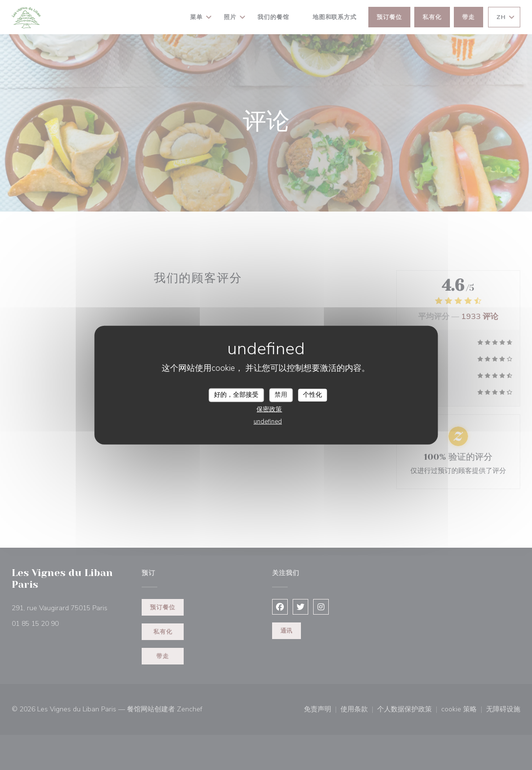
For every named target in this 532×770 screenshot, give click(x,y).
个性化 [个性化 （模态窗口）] (312, 395)
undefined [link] (268, 421)
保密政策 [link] (269, 409)
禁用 (281, 395)
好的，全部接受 (236, 395)
